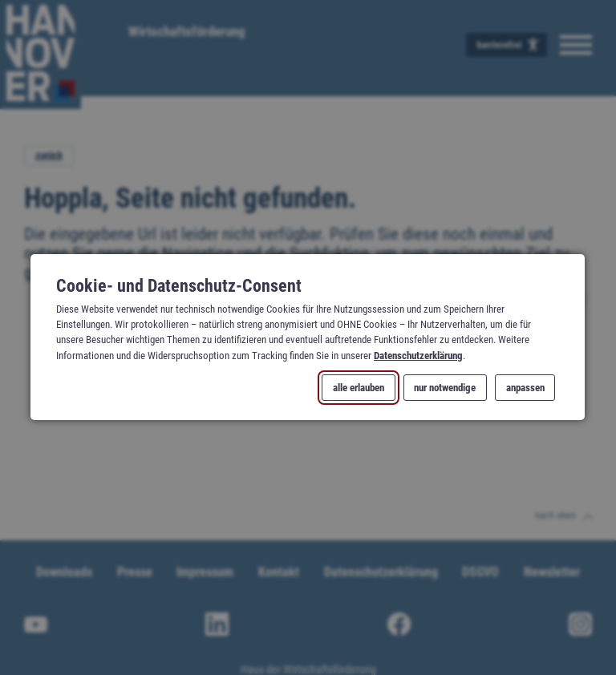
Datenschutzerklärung (418, 356)
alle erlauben (359, 388)
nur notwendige (446, 388)
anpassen (525, 388)
